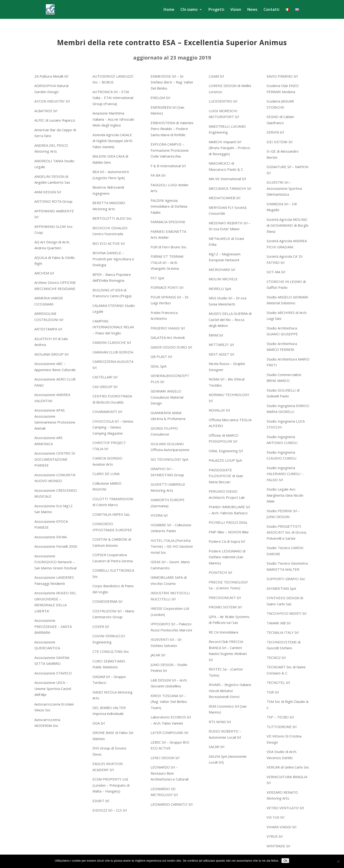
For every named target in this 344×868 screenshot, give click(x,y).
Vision (236, 10)
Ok (285, 861)
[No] (338, 861)
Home (169, 10)
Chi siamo (189, 10)
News (252, 10)
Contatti (271, 10)
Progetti (216, 10)
